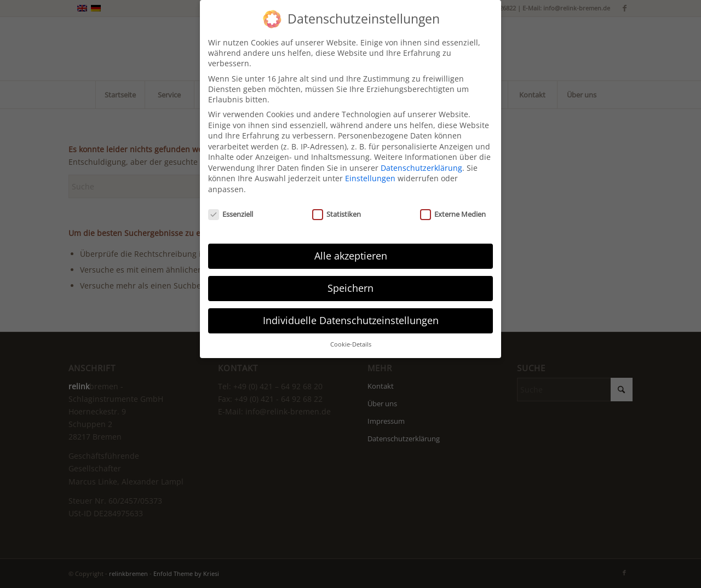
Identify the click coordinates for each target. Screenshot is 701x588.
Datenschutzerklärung (421, 162)
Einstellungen (370, 173)
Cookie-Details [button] (351, 338)
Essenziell (231, 208)
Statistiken (337, 208)
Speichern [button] (350, 283)
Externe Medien (453, 208)
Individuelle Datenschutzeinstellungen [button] (351, 315)
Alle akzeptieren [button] (351, 250)
